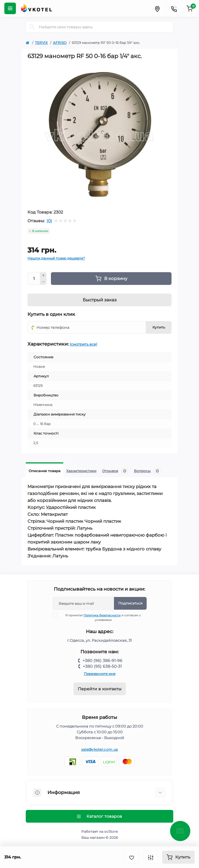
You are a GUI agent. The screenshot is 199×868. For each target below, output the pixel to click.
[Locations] (157, 8)
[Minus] (43, 282)
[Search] (32, 27)
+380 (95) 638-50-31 (102, 666)
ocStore (111, 831)
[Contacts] (174, 8)
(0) (49, 221)
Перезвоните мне (100, 674)
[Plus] (43, 275)
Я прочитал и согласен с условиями (101, 617)
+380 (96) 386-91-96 (102, 661)
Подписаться (130, 603)
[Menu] (10, 8)
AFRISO (60, 43)
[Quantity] (34, 279)
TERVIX (41, 43)
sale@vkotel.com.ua (99, 749)
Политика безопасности (102, 615)
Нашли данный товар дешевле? (56, 258)
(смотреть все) (83, 344)
